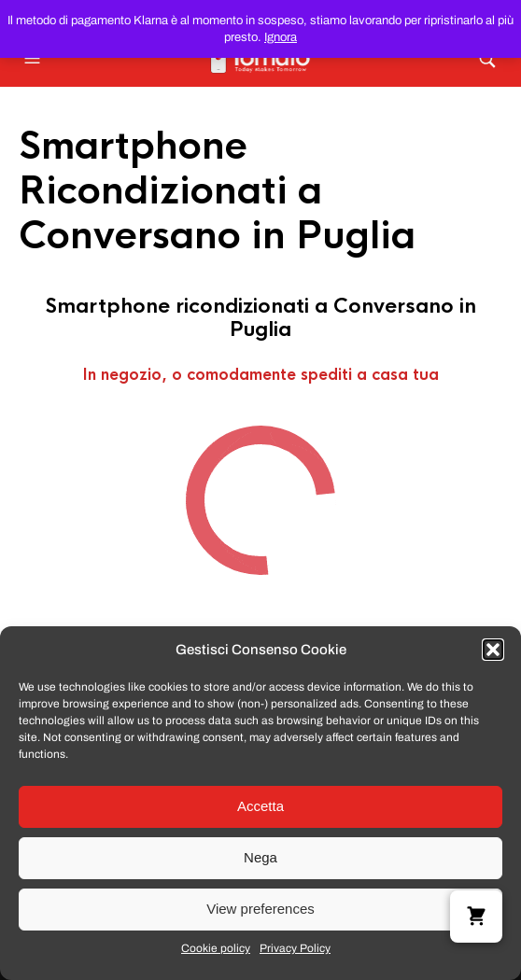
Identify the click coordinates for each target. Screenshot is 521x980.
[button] (493, 650)
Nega (260, 857)
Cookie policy (216, 948)
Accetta (260, 806)
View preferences (260, 909)
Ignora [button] (281, 37)
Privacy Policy (295, 948)
